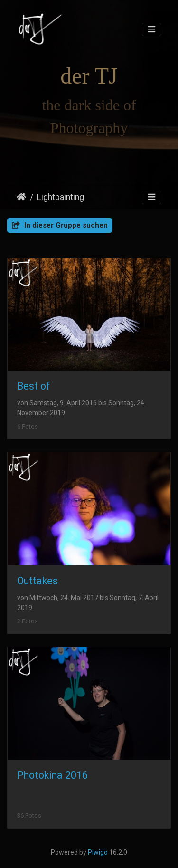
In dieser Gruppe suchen (60, 225)
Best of (34, 386)
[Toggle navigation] (152, 30)
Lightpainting (61, 197)
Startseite (21, 197)
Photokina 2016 (52, 775)
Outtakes (37, 581)
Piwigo (98, 852)
